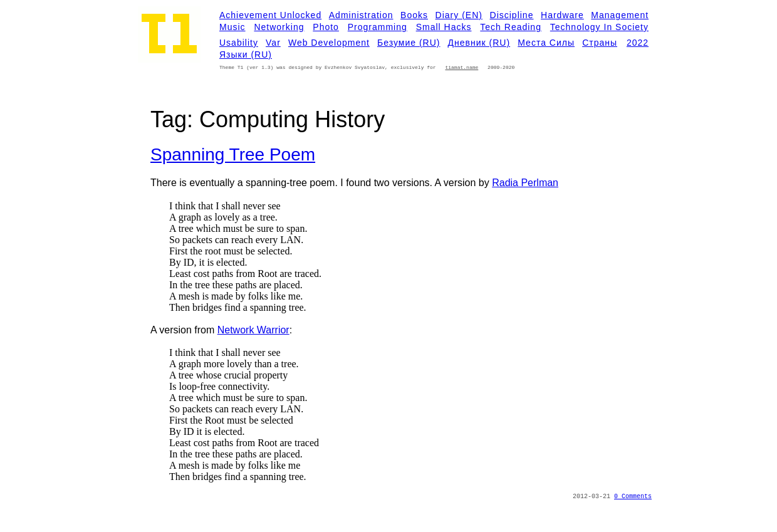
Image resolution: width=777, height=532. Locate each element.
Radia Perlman (525, 183)
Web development (329, 43)
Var (273, 43)
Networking (279, 27)
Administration (361, 15)
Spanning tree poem (233, 154)
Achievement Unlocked (270, 15)
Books (414, 15)
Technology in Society (599, 27)
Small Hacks (444, 27)
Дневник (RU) (479, 43)
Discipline (512, 15)
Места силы (546, 43)
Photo (326, 27)
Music (232, 27)
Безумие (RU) (409, 43)
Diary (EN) (459, 15)
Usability (239, 43)
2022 (638, 43)
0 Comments (633, 497)
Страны (600, 43)
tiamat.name (462, 67)
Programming (378, 27)
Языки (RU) (246, 55)
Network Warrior (253, 330)
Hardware (562, 15)
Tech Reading (511, 27)
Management (620, 15)
